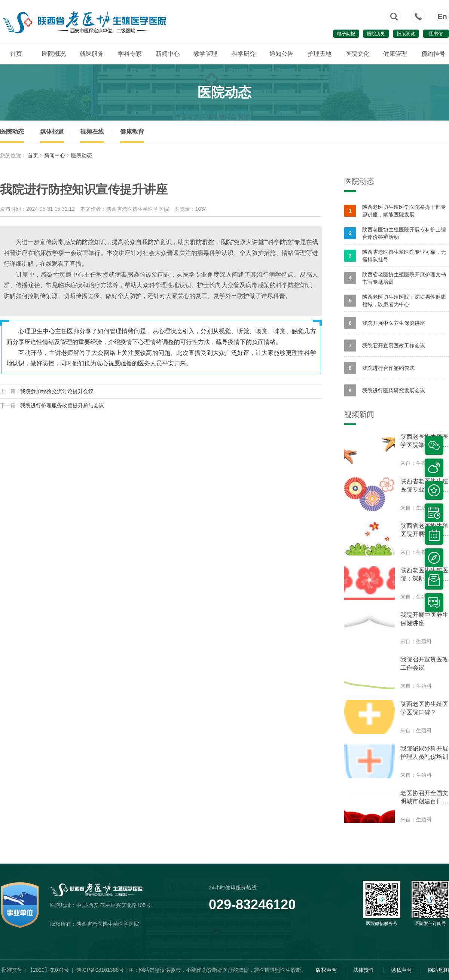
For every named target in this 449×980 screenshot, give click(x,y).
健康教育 (132, 132)
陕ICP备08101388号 (100, 970)
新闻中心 (168, 54)
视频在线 (92, 132)
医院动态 (12, 132)
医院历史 (376, 34)
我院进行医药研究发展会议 (385, 390)
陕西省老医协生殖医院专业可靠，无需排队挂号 (395, 256)
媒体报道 (52, 132)
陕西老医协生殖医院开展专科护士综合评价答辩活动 (395, 233)
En (442, 16)
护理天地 (320, 54)
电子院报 (346, 34)
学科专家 (130, 54)
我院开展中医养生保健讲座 (385, 323)
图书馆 (436, 34)
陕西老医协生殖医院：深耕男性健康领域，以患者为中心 (395, 301)
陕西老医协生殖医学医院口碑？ (424, 708)
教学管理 (205, 54)
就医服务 (92, 54)
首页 (16, 54)
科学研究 (244, 54)
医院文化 (357, 54)
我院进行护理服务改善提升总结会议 (62, 405)
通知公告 (281, 54)
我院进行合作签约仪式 (379, 368)
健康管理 (395, 54)
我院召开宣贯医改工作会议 (385, 346)
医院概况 (54, 54)
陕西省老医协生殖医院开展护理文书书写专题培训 (395, 278)
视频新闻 (359, 414)
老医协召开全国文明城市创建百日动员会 (424, 798)
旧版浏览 (406, 34)
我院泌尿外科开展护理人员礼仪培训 (424, 753)
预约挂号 (433, 54)
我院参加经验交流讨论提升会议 (57, 391)
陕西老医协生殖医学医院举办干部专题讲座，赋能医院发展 (395, 211)
